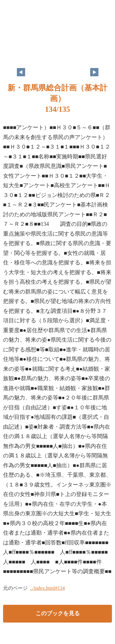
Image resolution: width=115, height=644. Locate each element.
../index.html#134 (47, 588)
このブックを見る (58, 613)
